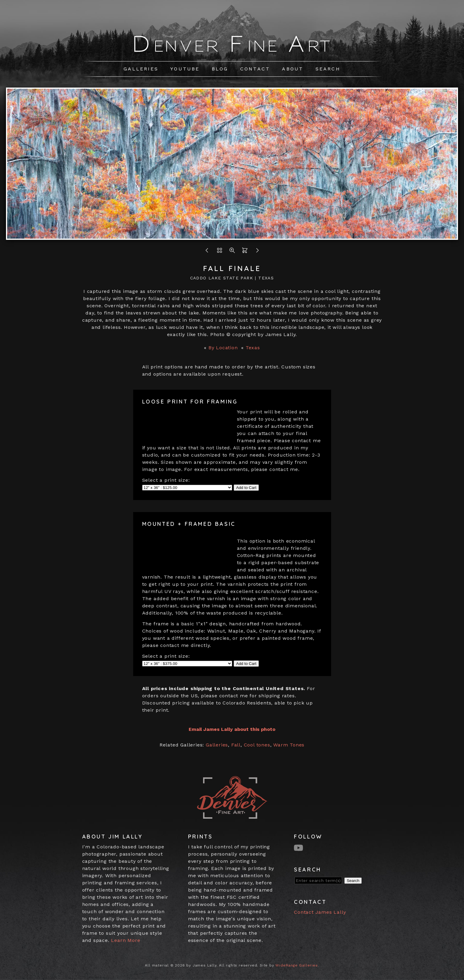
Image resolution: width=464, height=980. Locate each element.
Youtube (185, 69)
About (293, 69)
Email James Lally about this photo (232, 729)
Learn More (126, 940)
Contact (255, 69)
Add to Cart (246, 488)
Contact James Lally (320, 912)
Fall (236, 745)
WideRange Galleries (296, 965)
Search (328, 69)
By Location (223, 348)
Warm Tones (289, 745)
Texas (253, 348)
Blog (220, 69)
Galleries (141, 69)
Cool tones (257, 745)
